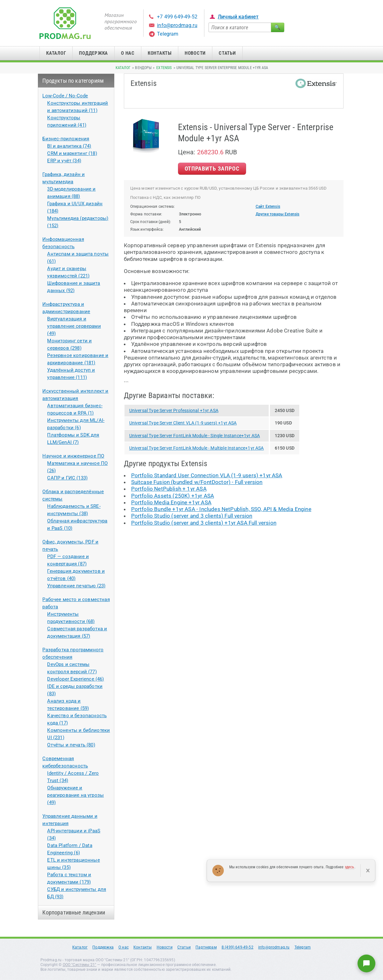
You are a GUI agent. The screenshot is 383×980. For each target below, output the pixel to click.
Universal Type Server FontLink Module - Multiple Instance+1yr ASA (197, 448)
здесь (350, 867)
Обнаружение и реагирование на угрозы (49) (75, 795)
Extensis (164, 68)
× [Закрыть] (368, 871)
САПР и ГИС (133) (67, 478)
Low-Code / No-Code (65, 96)
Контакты (160, 53)
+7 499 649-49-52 (177, 17)
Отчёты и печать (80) (71, 745)
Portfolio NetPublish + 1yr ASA (169, 489)
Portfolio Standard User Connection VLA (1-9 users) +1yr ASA (207, 475)
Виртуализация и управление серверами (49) (74, 326)
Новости (195, 53)
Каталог (56, 53)
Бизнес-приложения (66, 139)
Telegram (168, 34)
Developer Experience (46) (75, 679)
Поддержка (93, 53)
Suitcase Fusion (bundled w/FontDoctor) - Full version (197, 482)
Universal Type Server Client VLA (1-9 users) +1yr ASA (183, 423)
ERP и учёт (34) (64, 161)
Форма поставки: (146, 214)
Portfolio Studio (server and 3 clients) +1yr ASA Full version (204, 523)
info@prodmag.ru (177, 25)
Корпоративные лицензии (74, 912)
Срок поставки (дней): (151, 222)
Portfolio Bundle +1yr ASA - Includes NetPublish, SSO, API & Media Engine (221, 509)
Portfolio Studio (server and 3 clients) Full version (192, 516)
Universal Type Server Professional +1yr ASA (174, 410)
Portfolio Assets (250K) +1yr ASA (173, 496)
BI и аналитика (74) (69, 146)
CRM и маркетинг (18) (72, 153)
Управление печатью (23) (76, 586)
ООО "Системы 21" (80, 965)
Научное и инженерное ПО (73, 456)
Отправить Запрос (212, 168)
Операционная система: (153, 206)
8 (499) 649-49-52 (238, 947)
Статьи (227, 53)
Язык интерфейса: (147, 229)
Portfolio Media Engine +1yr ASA (171, 502)
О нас (128, 53)
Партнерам (206, 947)
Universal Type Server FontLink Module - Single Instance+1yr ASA (195, 436)
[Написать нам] (366, 963)
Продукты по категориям (73, 81)
